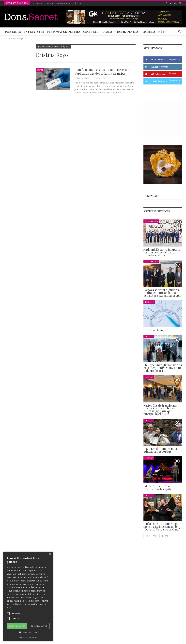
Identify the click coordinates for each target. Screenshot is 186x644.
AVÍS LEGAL (104, 631)
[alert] (28, 596)
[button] (28, 632)
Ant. (147, 536)
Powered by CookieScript (28, 637)
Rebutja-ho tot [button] (39, 626)
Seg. (156, 536)
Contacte (49, 3)
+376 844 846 (138, 611)
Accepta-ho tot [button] (17, 626)
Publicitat (77, 3)
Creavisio (178, 639)
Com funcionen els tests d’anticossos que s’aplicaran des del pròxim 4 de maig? (102, 72)
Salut (40, 70)
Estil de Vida (128, 32)
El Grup (36, 3)
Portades (13, 32)
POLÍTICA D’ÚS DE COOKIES (128, 631)
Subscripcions (63, 3)
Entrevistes (34, 32)
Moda (108, 32)
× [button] (50, 554)
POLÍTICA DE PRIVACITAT (81, 631)
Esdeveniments (151, 221)
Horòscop (149, 302)
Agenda (149, 32)
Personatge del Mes (64, 32)
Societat (91, 32)
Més (161, 32)
